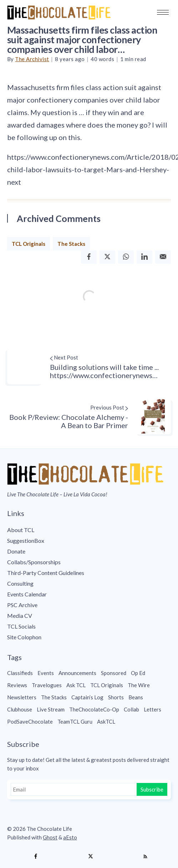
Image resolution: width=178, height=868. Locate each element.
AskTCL (106, 721)
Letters (152, 709)
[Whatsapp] (126, 257)
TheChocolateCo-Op (94, 709)
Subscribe (152, 789)
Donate (16, 551)
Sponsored (114, 673)
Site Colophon (24, 637)
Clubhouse (20, 709)
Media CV (20, 616)
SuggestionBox (26, 540)
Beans (136, 697)
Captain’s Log (87, 697)
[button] (163, 12)
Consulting (20, 583)
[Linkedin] (144, 257)
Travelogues (47, 685)
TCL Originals (29, 244)
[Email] (163, 257)
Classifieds (20, 673)
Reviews (17, 685)
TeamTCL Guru (75, 721)
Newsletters (22, 697)
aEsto (70, 837)
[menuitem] (89, 530)
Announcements (77, 673)
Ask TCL (76, 685)
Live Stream (51, 709)
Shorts (116, 697)
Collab (131, 709)
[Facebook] (89, 257)
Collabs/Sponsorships (34, 562)
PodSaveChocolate (30, 721)
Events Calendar (27, 594)
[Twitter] (107, 257)
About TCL (21, 530)
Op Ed (138, 673)
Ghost (50, 837)
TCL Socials (21, 626)
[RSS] (145, 857)
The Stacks (71, 244)
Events (46, 673)
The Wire (139, 685)
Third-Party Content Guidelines (46, 573)
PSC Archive (22, 605)
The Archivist (32, 59)
